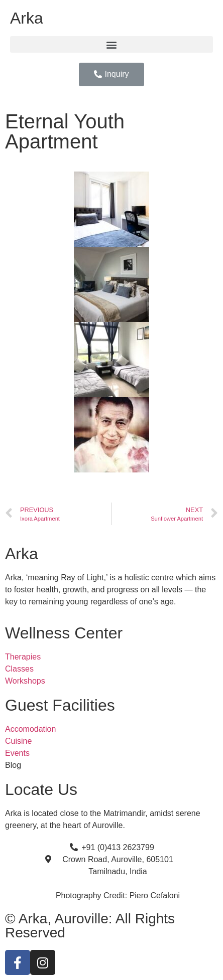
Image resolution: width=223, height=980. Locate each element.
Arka (27, 18)
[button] (111, 44)
